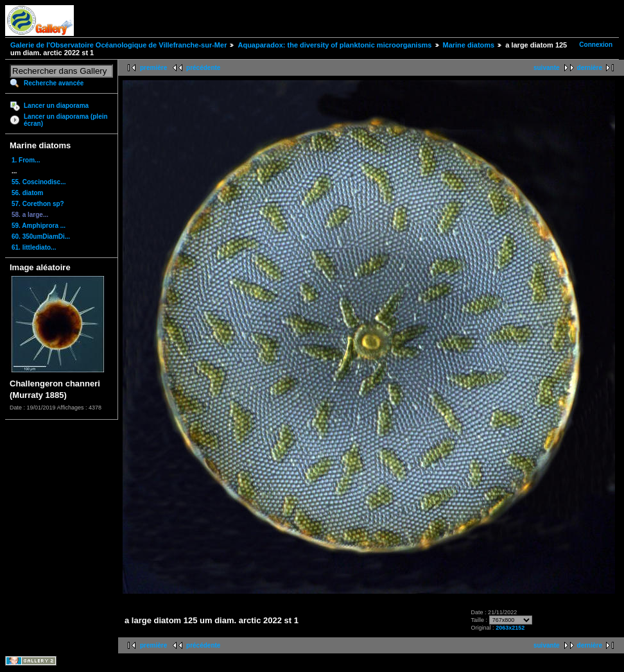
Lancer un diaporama (56, 106)
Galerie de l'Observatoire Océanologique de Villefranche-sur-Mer (118, 45)
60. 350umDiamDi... (41, 237)
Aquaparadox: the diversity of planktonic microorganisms (334, 45)
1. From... (26, 160)
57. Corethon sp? (38, 204)
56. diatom (27, 193)
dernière (590, 68)
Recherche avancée (54, 83)
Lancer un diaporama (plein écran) (66, 120)
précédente (203, 68)
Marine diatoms (469, 45)
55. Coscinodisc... (39, 182)
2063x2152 (510, 628)
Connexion (596, 45)
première (153, 68)
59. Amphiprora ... (39, 226)
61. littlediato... (34, 247)
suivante (547, 68)
